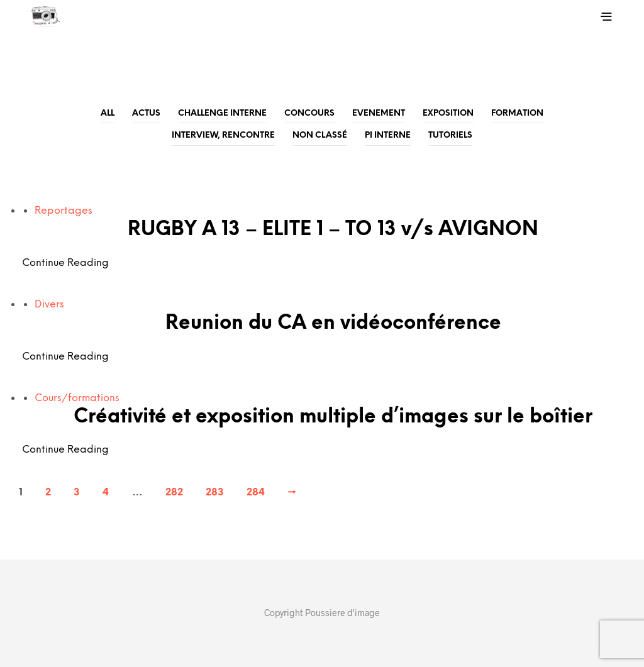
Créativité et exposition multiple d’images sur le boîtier (333, 417)
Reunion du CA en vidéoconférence (333, 323)
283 (215, 493)
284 (256, 493)
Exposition (448, 113)
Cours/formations (77, 398)
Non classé (320, 135)
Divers (49, 305)
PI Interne (388, 135)
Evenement (379, 113)
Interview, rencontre (223, 135)
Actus (146, 113)
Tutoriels (450, 135)
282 (174, 493)
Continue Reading (65, 263)
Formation (517, 113)
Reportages (64, 211)
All (108, 113)
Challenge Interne (222, 113)
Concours (309, 113)
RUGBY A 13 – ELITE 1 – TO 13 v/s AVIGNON (333, 230)
